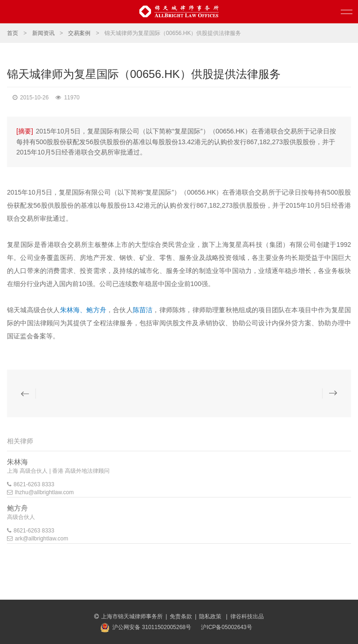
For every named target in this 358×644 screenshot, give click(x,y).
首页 (13, 33)
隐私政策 (211, 616)
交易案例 (79, 33)
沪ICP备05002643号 (226, 627)
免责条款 (181, 616)
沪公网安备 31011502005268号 (152, 627)
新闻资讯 (43, 33)
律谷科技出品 (247, 616)
